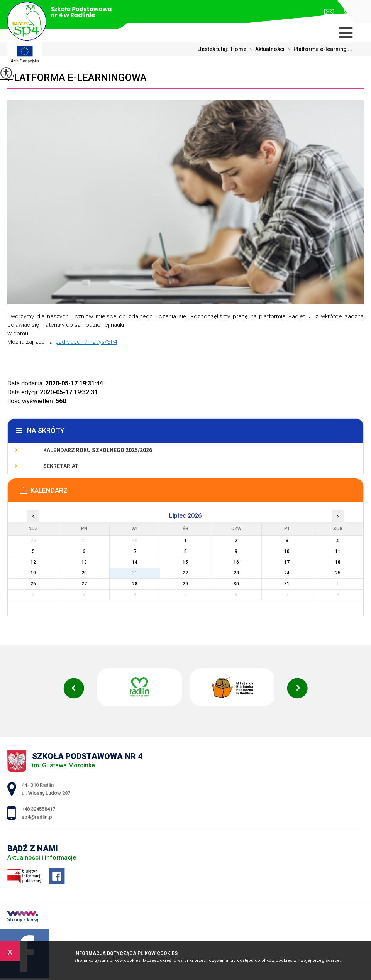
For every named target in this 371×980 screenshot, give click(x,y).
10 (287, 551)
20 (84, 573)
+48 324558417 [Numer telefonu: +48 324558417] (38, 809)
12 (33, 562)
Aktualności (265, 49)
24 (287, 573)
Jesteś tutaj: (214, 49)
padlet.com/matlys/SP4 (86, 342)
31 (287, 584)
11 (338, 551)
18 (338, 562)
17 (287, 562)
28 (135, 584)
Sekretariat (61, 466)
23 (236, 573)
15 (185, 562)
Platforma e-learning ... (318, 49)
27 (84, 584)
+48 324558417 (348, 11)
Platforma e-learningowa (77, 78)
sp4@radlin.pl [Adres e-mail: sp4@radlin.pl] (37, 817)
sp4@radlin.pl (329, 12)
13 (84, 562)
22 (185, 573)
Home (239, 49)
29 (185, 584)
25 (338, 573)
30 (236, 584)
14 (135, 562)
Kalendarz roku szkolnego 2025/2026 (98, 450)
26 (33, 584)
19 (33, 573)
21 (135, 573)
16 (236, 562)
